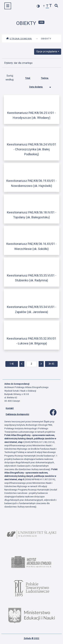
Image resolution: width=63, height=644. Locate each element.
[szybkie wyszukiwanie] (56, 6)
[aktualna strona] (32, 364)
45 (53, 364)
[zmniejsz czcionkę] (44, 6)
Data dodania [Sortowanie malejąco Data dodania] (39, 86)
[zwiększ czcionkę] (51, 6)
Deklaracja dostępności (17, 414)
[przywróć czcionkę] (47, 6)
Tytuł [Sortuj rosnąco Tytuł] (30, 77)
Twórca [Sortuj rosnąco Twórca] (47, 77)
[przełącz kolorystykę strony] (38, 6)
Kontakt (10, 408)
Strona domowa (19, 39)
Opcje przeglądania (47, 51)
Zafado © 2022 (32, 638)
